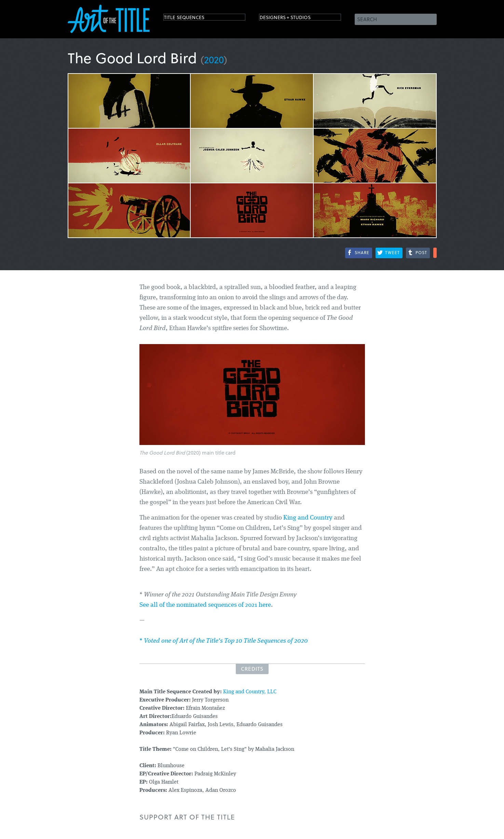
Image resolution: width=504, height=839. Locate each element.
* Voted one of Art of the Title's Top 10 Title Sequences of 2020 (224, 641)
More (435, 253)
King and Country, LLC (250, 692)
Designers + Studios (295, 19)
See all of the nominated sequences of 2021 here (205, 605)
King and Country (308, 518)
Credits (252, 669)
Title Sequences (192, 19)
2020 (214, 59)
